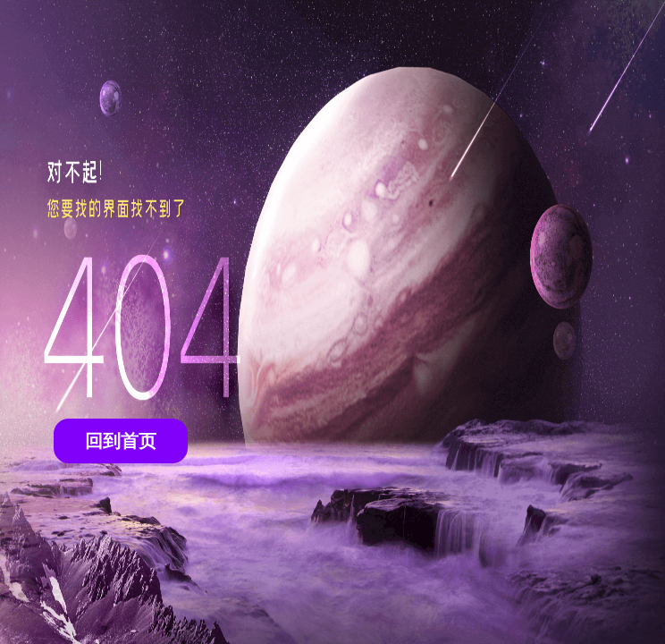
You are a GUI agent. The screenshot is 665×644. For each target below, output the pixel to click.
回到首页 (121, 441)
